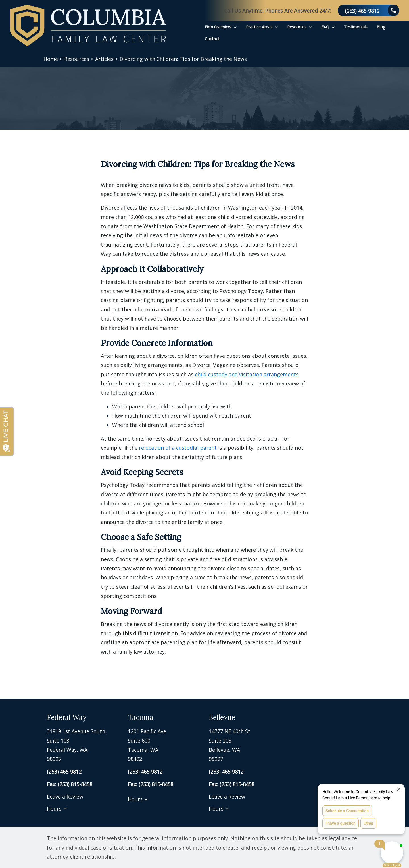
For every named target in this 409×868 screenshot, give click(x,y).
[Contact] (212, 39)
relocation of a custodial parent (178, 448)
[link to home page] (88, 25)
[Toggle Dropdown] (235, 27)
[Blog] (381, 27)
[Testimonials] (356, 27)
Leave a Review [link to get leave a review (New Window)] (65, 797)
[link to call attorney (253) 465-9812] (368, 11)
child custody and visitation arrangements (247, 374)
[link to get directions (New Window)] (83, 745)
